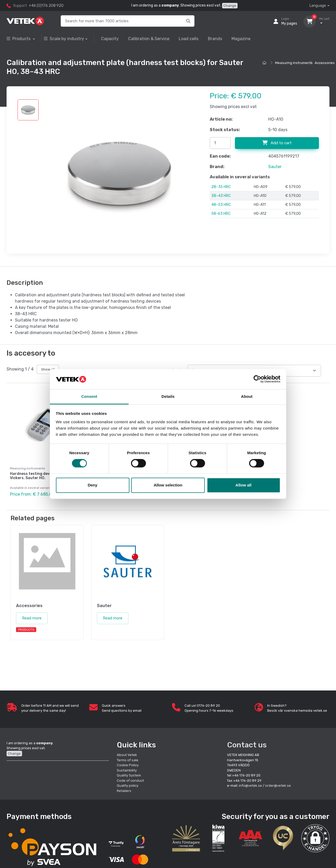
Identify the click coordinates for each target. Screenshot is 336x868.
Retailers (124, 791)
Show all (48, 369)
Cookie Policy (128, 765)
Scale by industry (64, 39)
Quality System (129, 775)
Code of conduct (130, 781)
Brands (215, 39)
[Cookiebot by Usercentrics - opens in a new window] (257, 379)
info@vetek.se (250, 786)
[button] (315, 838)
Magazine (241, 39)
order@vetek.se (278, 786)
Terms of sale (128, 760)
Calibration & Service (149, 39)
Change (230, 6)
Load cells (189, 39)
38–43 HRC (221, 196)
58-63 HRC (221, 214)
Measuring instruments (294, 63)
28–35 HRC (221, 187)
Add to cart (277, 143)
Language (318, 6)
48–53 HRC (221, 205)
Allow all (243, 485)
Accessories (325, 63)
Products (19, 39)
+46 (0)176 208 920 (46, 6)
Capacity (110, 39)
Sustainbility (127, 770)
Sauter (275, 167)
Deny (93, 485)
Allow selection (168, 485)
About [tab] (247, 396)
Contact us (247, 745)
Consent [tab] (89, 396)
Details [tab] (168, 396)
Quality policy (128, 786)
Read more (32, 618)
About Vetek (127, 755)
